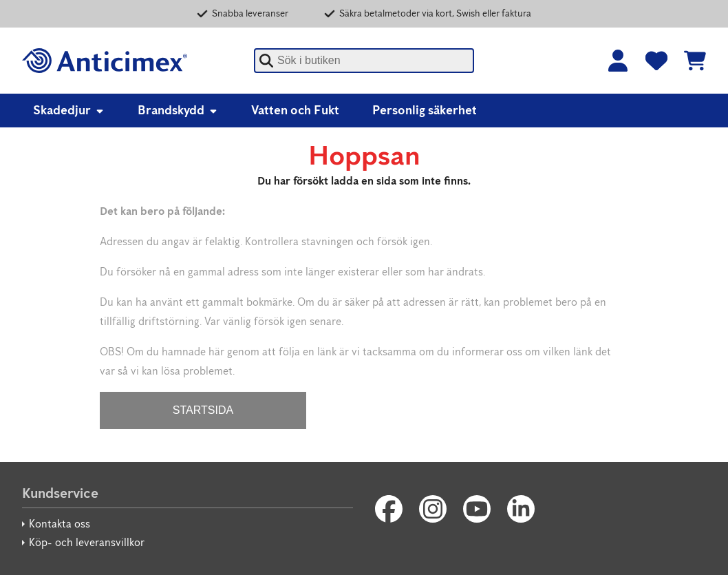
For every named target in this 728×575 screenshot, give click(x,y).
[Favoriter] (656, 61)
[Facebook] (389, 509)
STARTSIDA (203, 410)
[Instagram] (433, 509)
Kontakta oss (60, 524)
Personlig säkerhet (425, 110)
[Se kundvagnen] (695, 61)
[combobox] (364, 61)
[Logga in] (618, 61)
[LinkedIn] (521, 509)
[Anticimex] (105, 61)
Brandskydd (178, 110)
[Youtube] (477, 509)
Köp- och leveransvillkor (87, 542)
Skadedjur (69, 110)
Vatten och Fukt (295, 110)
